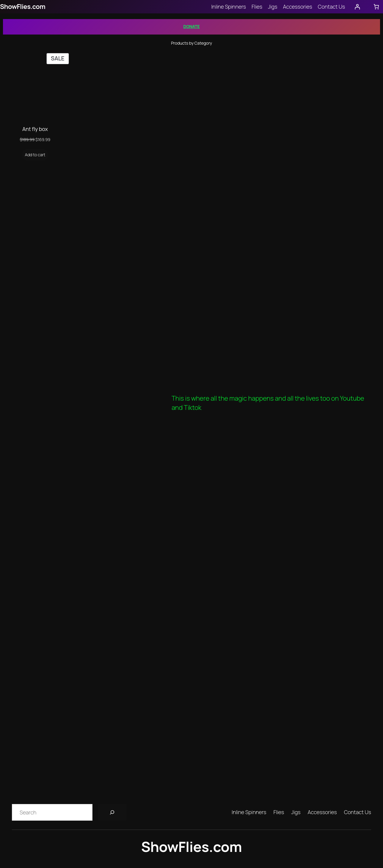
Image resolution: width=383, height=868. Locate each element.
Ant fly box (35, 129)
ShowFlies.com (23, 7)
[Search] (112, 812)
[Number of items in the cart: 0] (376, 7)
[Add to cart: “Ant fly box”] (35, 155)
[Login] (357, 7)
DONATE (192, 26)
